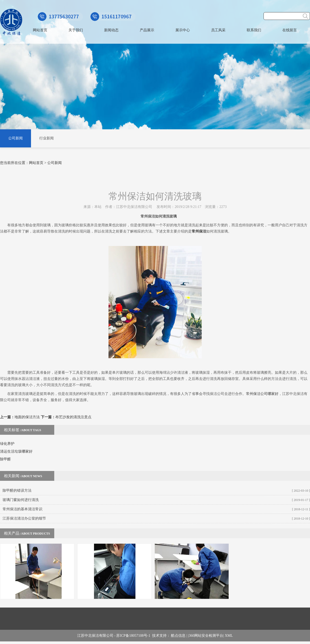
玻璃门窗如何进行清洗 (21, 500)
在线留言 (290, 30)
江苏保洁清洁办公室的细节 (24, 518)
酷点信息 (178, 636)
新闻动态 (111, 30)
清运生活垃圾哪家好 (16, 451)
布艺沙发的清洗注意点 (73, 417)
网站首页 (40, 30)
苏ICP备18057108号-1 (134, 636)
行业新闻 (47, 138)
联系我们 (254, 30)
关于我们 (76, 30)
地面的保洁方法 (27, 417)
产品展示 (147, 30)
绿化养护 (7, 444)
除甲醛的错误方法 (17, 491)
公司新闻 (16, 138)
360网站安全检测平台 (206, 636)
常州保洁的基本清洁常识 (22, 509)
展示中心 (183, 30)
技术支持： (162, 636)
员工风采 (218, 30)
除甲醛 (5, 459)
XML (229, 636)
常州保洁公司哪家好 (262, 394)
